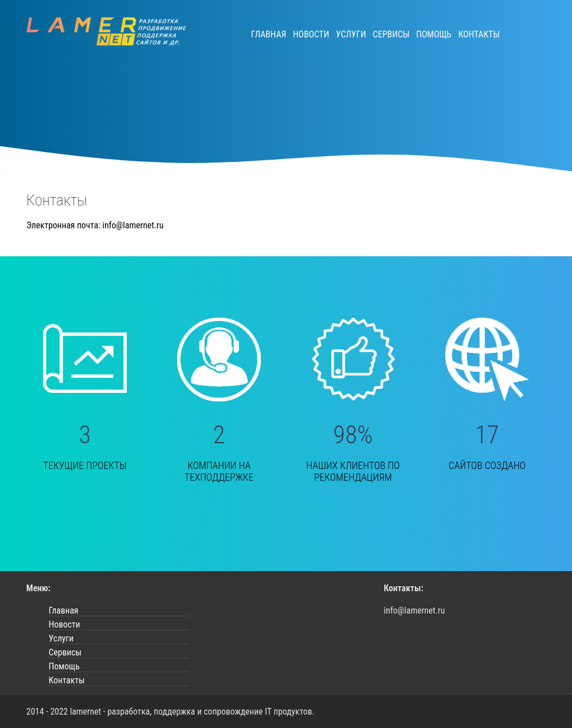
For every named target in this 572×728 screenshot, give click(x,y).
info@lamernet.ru (133, 225)
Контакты (479, 34)
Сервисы (391, 34)
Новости (311, 34)
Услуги (351, 34)
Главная (268, 34)
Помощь (434, 34)
